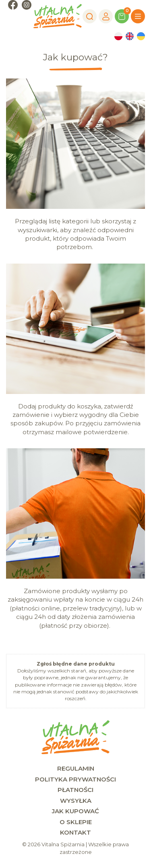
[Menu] (138, 16)
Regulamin (76, 768)
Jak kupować (75, 811)
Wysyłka (76, 801)
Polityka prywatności (75, 779)
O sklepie (76, 822)
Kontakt (75, 832)
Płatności (75, 790)
